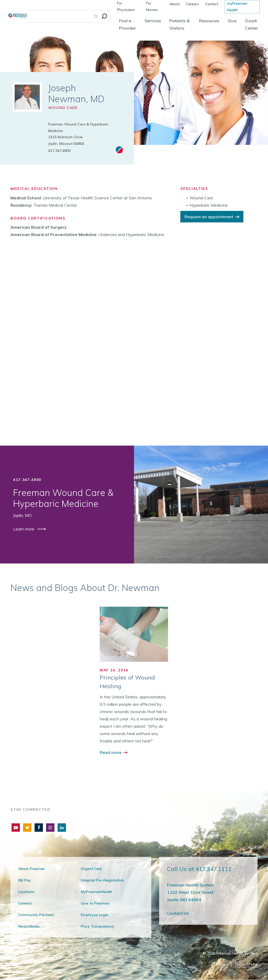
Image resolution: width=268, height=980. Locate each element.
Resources (209, 21)
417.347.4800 (59, 151)
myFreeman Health (237, 7)
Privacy (223, 964)
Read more (111, 752)
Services (153, 21)
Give (232, 21)
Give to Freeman (95, 903)
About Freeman (32, 869)
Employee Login (95, 915)
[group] (134, 681)
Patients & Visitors (179, 24)
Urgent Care (91, 869)
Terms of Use (246, 964)
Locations (26, 892)
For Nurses (152, 6)
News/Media (29, 926)
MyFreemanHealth (97, 892)
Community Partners (36, 915)
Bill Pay (25, 880)
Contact (212, 4)
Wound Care (63, 108)
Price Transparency (97, 926)
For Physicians (126, 6)
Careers (192, 4)
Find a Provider (127, 24)
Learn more (24, 529)
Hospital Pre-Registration (102, 880)
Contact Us (178, 913)
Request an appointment (209, 217)
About (174, 4)
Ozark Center (252, 24)
